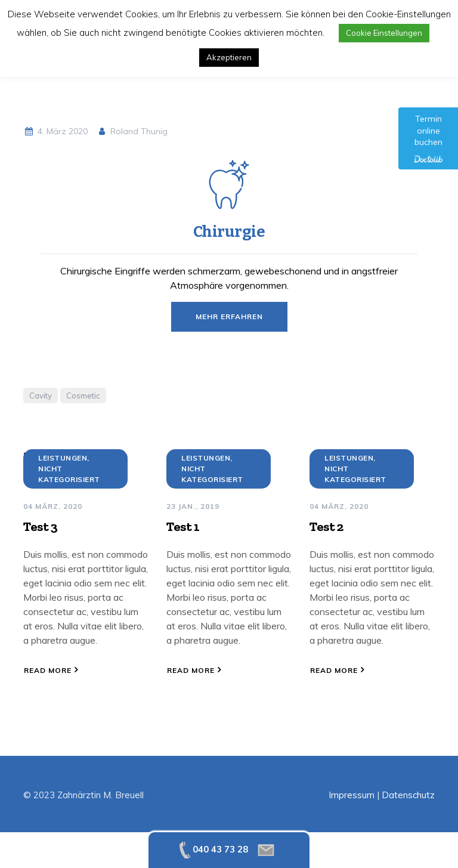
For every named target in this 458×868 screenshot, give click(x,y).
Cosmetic (83, 396)
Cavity (41, 396)
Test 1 (183, 526)
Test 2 (326, 526)
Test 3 (40, 526)
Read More (48, 670)
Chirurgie (229, 232)
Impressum (352, 795)
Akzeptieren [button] (229, 57)
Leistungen (63, 458)
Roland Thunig (132, 131)
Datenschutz (408, 795)
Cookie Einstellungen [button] (384, 33)
